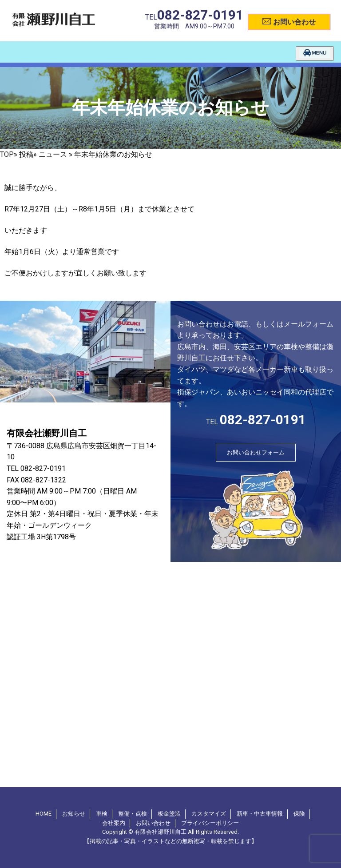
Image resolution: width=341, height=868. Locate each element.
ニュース (53, 154)
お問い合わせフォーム (256, 452)
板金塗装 (169, 814)
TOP (7, 154)
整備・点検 (133, 814)
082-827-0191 (200, 15)
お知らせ (74, 814)
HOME (44, 814)
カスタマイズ (209, 814)
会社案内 (114, 823)
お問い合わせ (289, 21)
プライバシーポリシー (210, 823)
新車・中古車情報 (260, 814)
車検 (102, 814)
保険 (299, 814)
